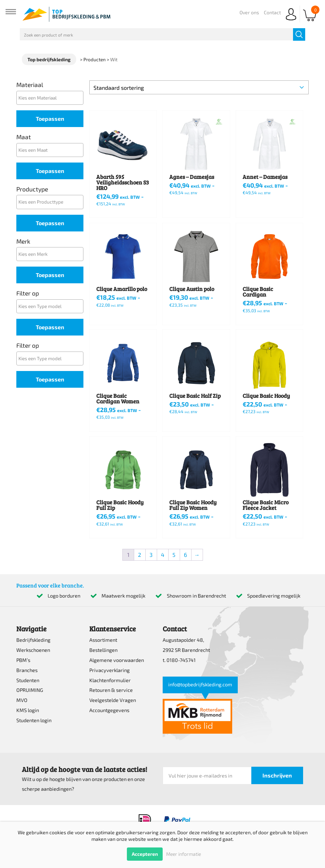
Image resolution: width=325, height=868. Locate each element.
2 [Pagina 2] (140, 555)
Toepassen (50, 119)
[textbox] (52, 98)
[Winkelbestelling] (199, 87)
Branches (27, 670)
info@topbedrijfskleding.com (200, 684)
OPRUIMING (30, 690)
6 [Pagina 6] (185, 555)
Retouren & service (111, 690)
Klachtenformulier (110, 680)
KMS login (28, 710)
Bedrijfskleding (33, 640)
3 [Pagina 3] (151, 555)
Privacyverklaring (109, 670)
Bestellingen (103, 650)
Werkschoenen (33, 650)
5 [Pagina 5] (174, 555)
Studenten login (34, 720)
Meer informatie (184, 854)
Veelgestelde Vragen (113, 700)
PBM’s (23, 660)
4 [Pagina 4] (163, 555)
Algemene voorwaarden (117, 660)
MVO (22, 700)
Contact (272, 12)
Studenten (28, 680)
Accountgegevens (109, 710)
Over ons (249, 12)
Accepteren (145, 854)
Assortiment (103, 640)
